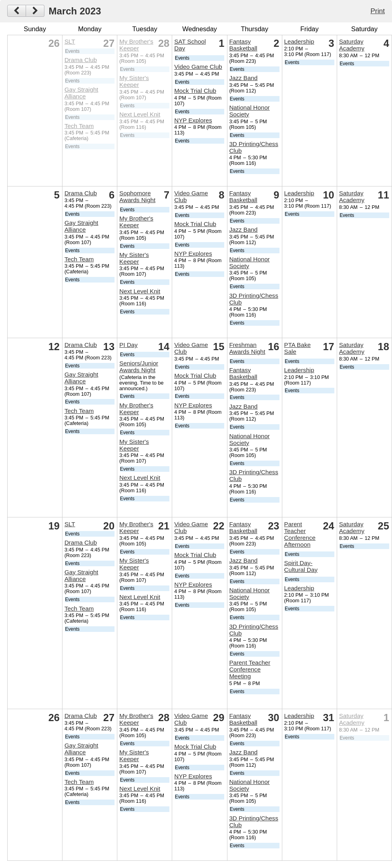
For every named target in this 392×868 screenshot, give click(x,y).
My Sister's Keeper (134, 81)
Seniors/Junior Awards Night (139, 367)
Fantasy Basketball (243, 45)
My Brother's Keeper (136, 45)
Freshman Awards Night (247, 348)
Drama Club (81, 60)
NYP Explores (193, 120)
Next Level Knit (140, 114)
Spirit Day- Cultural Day (301, 566)
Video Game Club (198, 67)
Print (378, 11)
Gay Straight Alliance (81, 93)
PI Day (129, 345)
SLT (70, 41)
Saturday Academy (352, 45)
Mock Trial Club (195, 91)
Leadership (299, 41)
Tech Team (79, 126)
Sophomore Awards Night (137, 196)
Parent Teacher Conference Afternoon (300, 534)
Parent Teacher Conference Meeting (250, 669)
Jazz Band (243, 78)
